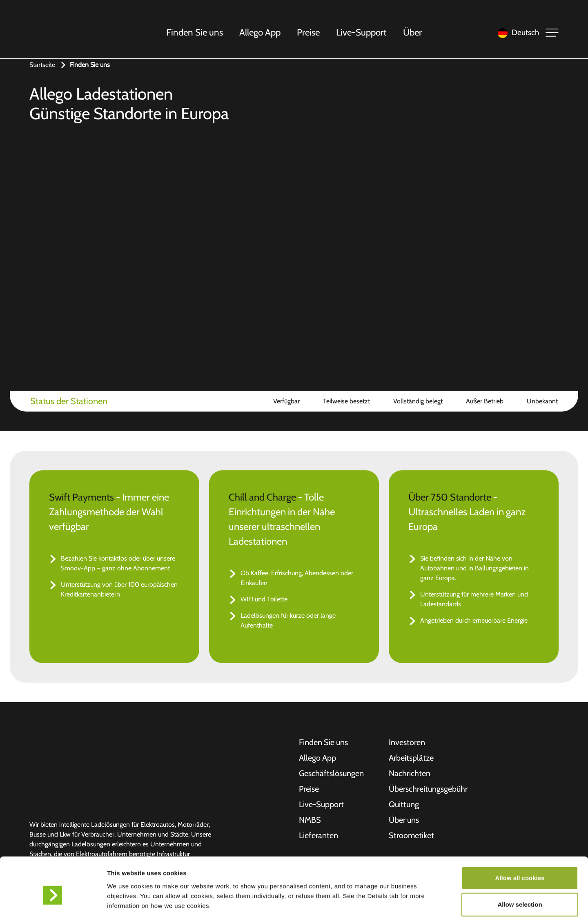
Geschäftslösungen (331, 774)
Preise (309, 32)
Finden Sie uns (195, 32)
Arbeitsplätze (411, 758)
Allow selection (520, 863)
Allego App (260, 32)
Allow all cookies (520, 836)
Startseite (42, 65)
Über (413, 32)
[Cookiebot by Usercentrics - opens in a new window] (53, 901)
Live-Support (362, 32)
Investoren (407, 743)
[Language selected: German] (516, 33)
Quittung (404, 805)
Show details (429, 901)
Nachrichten (410, 774)
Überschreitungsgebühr (428, 789)
